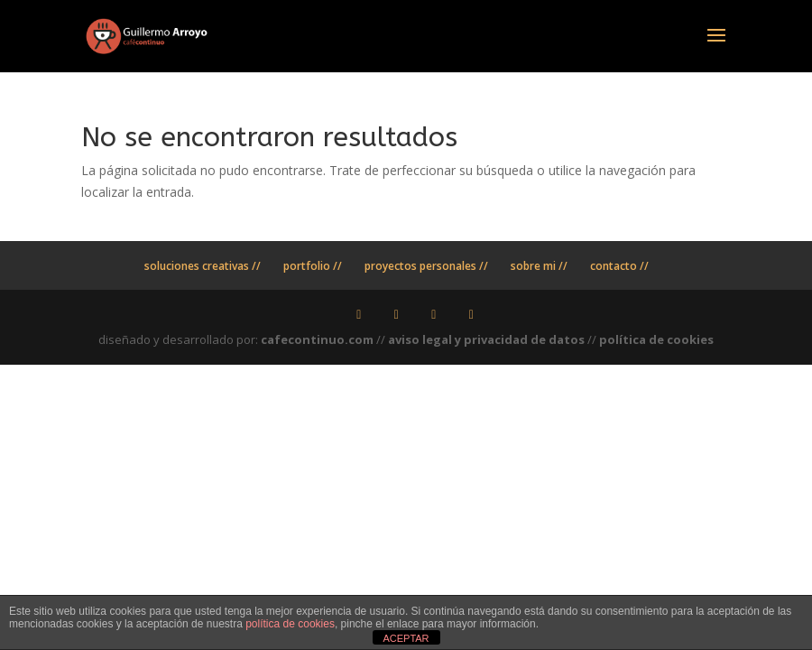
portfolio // (313, 266)
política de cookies (656, 339)
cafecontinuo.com (317, 339)
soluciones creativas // (203, 266)
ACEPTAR (406, 638)
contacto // (619, 266)
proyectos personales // (426, 266)
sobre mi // (539, 266)
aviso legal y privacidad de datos (486, 339)
